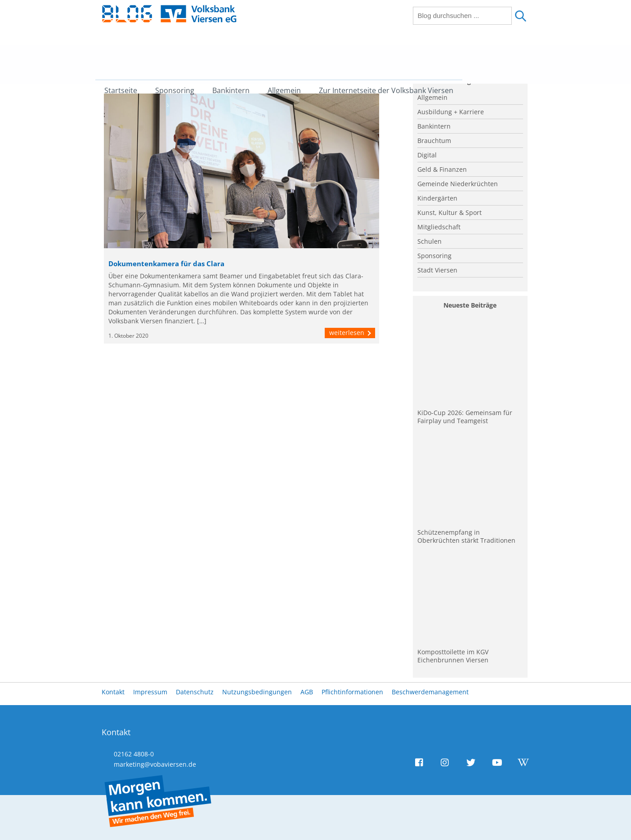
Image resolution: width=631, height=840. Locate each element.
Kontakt (113, 692)
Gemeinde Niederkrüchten (458, 184)
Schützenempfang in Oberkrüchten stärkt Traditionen (466, 536)
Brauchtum (434, 141)
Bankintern (238, 56)
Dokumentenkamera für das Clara (166, 264)
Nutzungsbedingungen (257, 692)
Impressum (150, 692)
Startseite (128, 56)
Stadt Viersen (437, 270)
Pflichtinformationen (352, 692)
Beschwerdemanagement (430, 692)
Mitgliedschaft (439, 227)
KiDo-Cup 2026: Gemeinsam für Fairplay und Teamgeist (465, 417)
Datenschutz (195, 692)
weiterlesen (350, 333)
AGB (307, 692)
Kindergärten (437, 198)
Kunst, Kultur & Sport (450, 212)
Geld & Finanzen (442, 169)
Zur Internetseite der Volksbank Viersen (393, 56)
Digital (427, 155)
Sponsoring (181, 56)
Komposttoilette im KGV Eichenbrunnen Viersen (453, 656)
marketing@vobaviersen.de (155, 764)
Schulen (430, 241)
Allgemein (291, 56)
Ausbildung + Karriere (451, 112)
